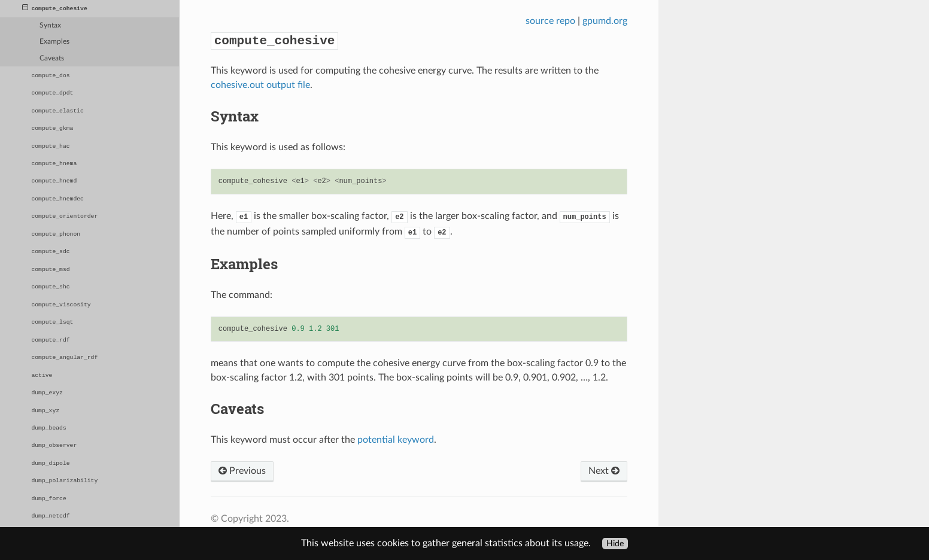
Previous (242, 471)
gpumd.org (605, 21)
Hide (615, 544)
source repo (550, 21)
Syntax (50, 25)
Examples (54, 42)
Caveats (52, 58)
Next (604, 471)
